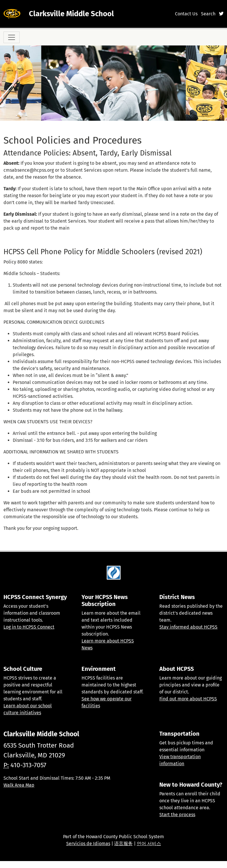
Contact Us (186, 14)
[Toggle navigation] (12, 37)
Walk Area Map (19, 785)
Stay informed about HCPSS (188, 627)
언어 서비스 (149, 844)
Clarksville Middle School (71, 14)
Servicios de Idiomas (88, 844)
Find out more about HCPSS (188, 699)
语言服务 (123, 844)
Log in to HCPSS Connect (29, 627)
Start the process (177, 815)
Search (208, 14)
